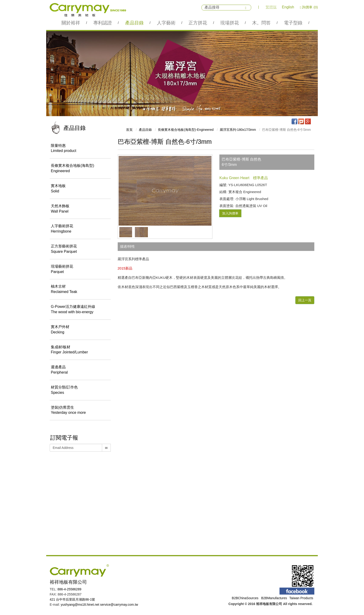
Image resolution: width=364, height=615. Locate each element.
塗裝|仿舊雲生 (80, 411)
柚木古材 (80, 290)
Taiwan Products (301, 598)
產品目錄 (134, 23)
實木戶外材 (80, 330)
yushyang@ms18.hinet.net (80, 605)
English (288, 7)
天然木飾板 (80, 209)
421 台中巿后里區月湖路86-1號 (72, 599)
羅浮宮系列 (238, 130)
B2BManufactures (274, 598)
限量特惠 (80, 149)
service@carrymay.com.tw (119, 605)
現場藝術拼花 (80, 270)
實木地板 (80, 189)
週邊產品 (80, 370)
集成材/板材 (80, 350)
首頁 (129, 130)
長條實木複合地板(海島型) (80, 169)
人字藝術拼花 (80, 229)
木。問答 (261, 23)
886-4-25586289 (69, 589)
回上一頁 (305, 300)
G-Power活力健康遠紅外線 (80, 310)
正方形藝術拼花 (80, 249)
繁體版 (271, 7)
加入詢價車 (230, 213)
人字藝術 (166, 23)
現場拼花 (230, 23)
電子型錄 (293, 23)
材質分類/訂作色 (80, 390)
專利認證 (103, 23)
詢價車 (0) (309, 7)
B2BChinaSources (245, 598)
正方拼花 (198, 23)
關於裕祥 (71, 23)
